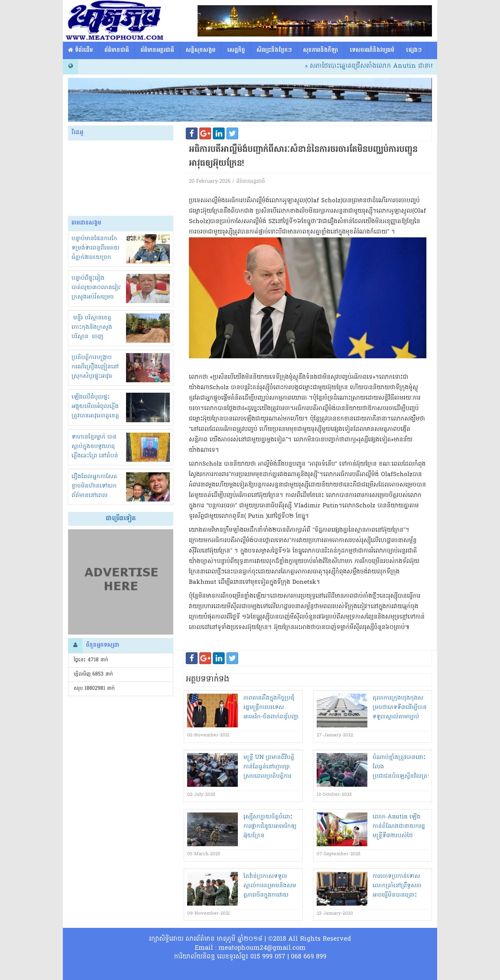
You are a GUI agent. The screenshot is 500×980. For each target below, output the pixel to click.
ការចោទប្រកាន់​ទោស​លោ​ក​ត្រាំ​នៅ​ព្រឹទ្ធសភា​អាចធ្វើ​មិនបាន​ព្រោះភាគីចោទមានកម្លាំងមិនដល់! (398, 895)
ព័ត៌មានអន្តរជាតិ (157, 50)
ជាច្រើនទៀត (121, 519)
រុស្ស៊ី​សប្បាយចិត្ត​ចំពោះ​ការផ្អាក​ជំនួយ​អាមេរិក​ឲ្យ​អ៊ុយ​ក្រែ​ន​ (270, 826)
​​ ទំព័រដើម (81, 50)
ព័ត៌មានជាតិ (117, 50)
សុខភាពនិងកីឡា (321, 50)
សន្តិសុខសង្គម (201, 50)
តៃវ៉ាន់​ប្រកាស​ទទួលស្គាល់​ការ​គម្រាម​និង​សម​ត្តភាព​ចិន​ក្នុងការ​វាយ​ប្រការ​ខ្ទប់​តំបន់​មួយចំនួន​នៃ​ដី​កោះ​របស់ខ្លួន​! (270, 895)
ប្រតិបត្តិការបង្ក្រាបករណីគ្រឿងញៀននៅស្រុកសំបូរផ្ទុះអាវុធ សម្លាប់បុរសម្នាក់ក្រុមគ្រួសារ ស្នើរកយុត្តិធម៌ (95, 376)
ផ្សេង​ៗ (414, 50)
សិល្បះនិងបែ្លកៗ (274, 50)
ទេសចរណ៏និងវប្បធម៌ (372, 50)
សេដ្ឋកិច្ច (236, 50)
